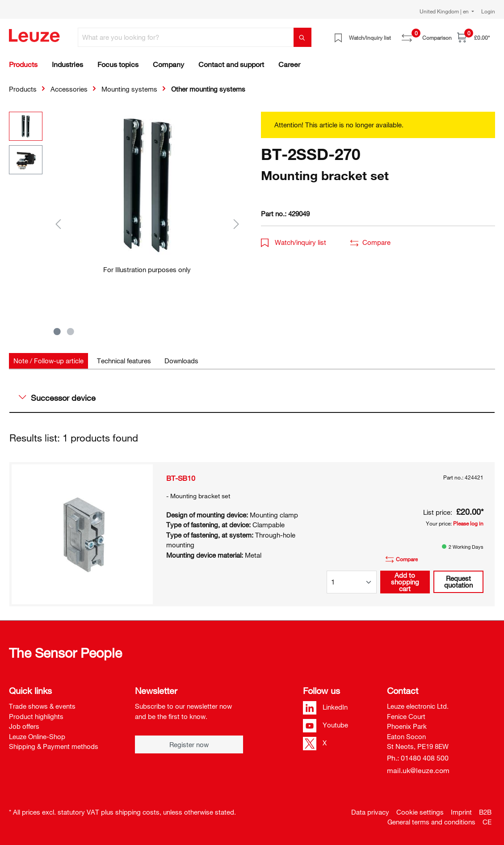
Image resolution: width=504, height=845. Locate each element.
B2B (485, 812)
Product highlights (36, 716)
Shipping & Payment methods (54, 746)
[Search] (302, 37)
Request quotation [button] (458, 582)
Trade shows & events (42, 706)
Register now (189, 744)
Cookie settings (420, 812)
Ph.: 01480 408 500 (418, 758)
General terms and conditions (431, 822)
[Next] (236, 224)
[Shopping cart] (473, 37)
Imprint (461, 812)
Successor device (57, 398)
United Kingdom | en (445, 11)
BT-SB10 (181, 478)
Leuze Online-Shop (37, 736)
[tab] (48, 361)
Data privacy (370, 812)
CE (487, 822)
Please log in (468, 523)
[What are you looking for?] (186, 37)
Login (488, 11)
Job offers (24, 726)
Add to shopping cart (405, 582)
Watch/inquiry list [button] (294, 242)
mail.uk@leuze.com (418, 770)
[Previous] (58, 224)
